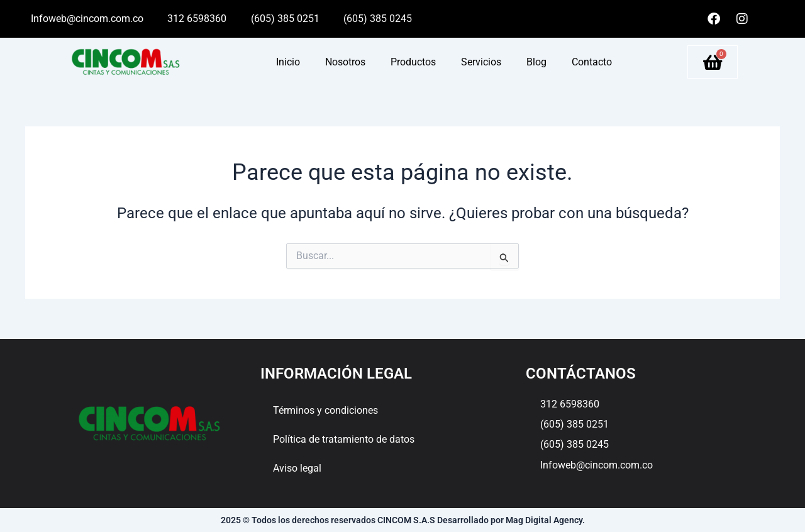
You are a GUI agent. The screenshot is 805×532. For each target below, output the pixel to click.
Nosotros (345, 62)
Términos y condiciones (325, 410)
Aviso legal (297, 468)
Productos (413, 62)
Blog (536, 62)
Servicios (481, 62)
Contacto (592, 62)
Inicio (288, 62)
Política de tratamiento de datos (344, 439)
